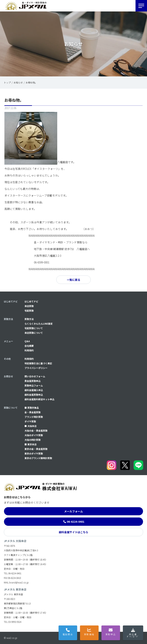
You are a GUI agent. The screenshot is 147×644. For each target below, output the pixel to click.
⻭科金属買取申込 (34, 395)
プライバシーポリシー (36, 368)
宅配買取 (29, 311)
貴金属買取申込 (33, 381)
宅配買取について (34, 328)
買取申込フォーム (34, 385)
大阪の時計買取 (33, 440)
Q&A (27, 341)
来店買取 (29, 306)
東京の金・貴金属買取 (36, 449)
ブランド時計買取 (34, 417)
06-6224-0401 (76, 522)
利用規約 (29, 350)
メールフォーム (73, 511)
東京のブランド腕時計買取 (38, 458)
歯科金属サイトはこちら (73, 532)
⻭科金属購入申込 (34, 390)
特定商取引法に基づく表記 (38, 363)
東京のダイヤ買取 (34, 453)
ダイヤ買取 (30, 421)
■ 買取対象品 (32, 408)
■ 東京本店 (31, 444)
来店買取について (34, 333)
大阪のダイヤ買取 (34, 435)
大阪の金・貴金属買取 (36, 431)
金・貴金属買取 (33, 412)
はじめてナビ (31, 301)
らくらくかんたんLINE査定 (39, 324)
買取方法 (29, 319)
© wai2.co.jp (11, 638)
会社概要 (29, 346)
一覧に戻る (73, 280)
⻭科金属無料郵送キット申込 (39, 399)
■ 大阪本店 (31, 426)
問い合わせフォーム (35, 376)
